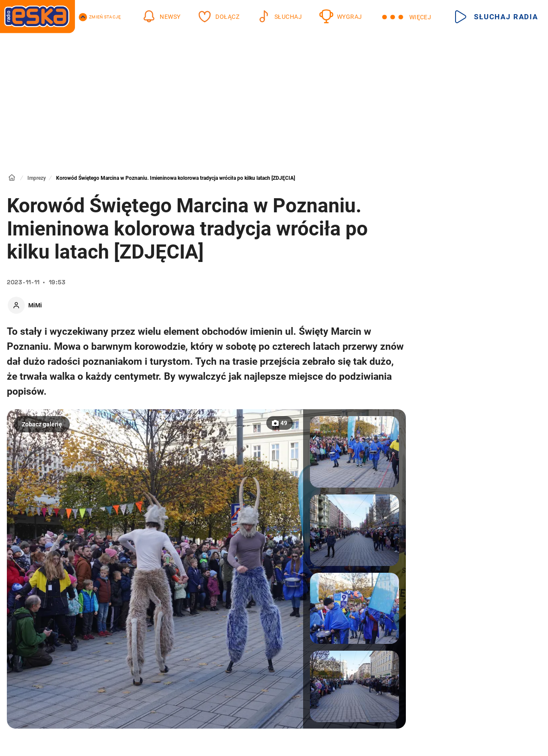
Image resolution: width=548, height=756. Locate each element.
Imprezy (37, 178)
